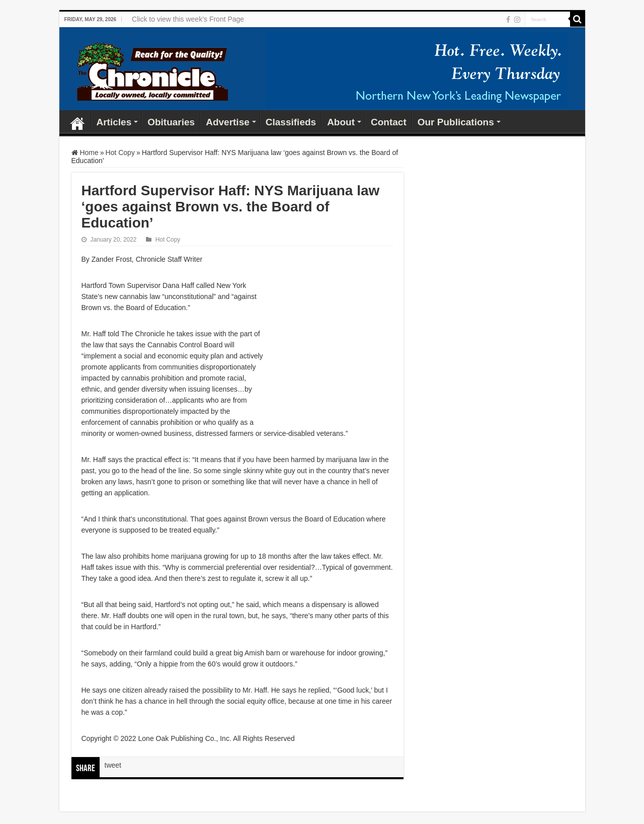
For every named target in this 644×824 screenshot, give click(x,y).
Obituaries (171, 122)
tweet (113, 765)
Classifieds (291, 122)
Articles (114, 122)
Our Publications (456, 122)
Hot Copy (120, 153)
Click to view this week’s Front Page (188, 19)
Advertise (228, 122)
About (341, 122)
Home (77, 121)
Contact (389, 122)
